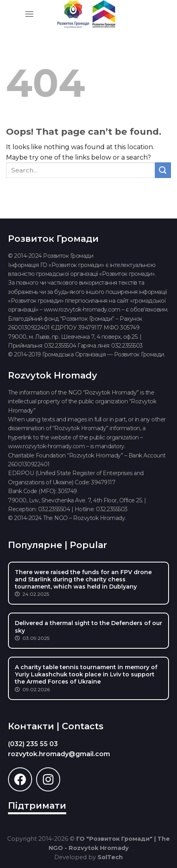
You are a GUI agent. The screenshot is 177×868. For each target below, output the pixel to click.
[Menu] (29, 14)
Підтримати (37, 806)
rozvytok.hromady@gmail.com (59, 754)
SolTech (110, 857)
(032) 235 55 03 (33, 744)
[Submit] (163, 170)
